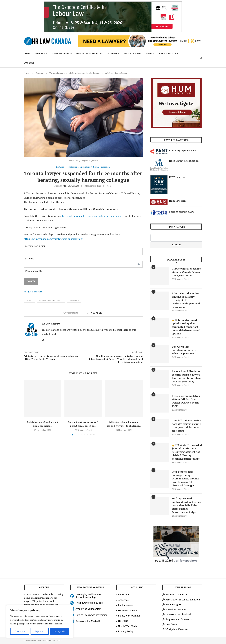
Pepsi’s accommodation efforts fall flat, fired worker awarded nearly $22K (186, 401)
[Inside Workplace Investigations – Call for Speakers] (176, 528)
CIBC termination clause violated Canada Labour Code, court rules (186, 272)
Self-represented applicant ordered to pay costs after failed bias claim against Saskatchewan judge (186, 505)
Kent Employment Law (182, 150)
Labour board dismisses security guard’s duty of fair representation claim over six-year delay (187, 376)
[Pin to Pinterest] (97, 313)
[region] (40, 622)
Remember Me (33, 271)
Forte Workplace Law (182, 212)
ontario (30, 301)
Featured (39, 73)
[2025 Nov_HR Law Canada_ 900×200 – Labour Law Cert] (113, 3)
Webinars (113, 54)
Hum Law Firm (178, 201)
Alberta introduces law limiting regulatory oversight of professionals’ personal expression (186, 300)
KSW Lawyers (177, 177)
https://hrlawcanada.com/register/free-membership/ (92, 216)
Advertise (41, 54)
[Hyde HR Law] (140, 37)
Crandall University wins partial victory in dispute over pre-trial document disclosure (186, 426)
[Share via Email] (100, 313)
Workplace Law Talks (89, 54)
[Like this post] (88, 313)
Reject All (40, 631)
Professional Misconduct (51, 301)
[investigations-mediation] (176, 79)
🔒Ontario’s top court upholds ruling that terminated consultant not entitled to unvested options (186, 327)
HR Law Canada (72, 186)
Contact (29, 63)
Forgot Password (33, 292)
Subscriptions (61, 54)
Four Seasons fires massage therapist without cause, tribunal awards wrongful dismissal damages (185, 479)
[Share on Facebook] (91, 313)
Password (29, 259)
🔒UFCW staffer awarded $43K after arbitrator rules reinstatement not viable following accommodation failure (187, 452)
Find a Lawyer (132, 54)
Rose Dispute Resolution (184, 161)
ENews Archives (169, 54)
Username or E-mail (35, 246)
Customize (20, 631)
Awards (150, 54)
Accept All (60, 631)
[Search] (201, 58)
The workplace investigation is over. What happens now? (184, 350)
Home (27, 54)
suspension (74, 301)
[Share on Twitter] (94, 313)
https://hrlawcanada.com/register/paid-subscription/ (53, 239)
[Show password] (138, 264)
